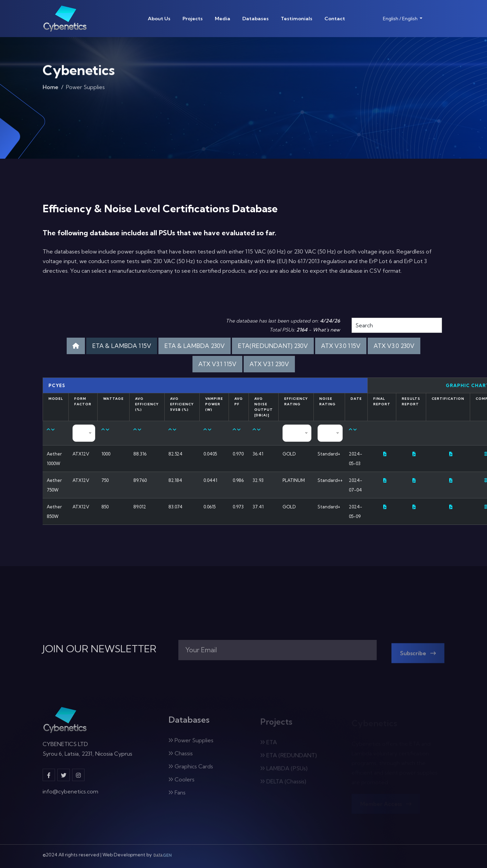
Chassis (181, 757)
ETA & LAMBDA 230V (195, 346)
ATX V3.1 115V (217, 364)
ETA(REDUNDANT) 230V (273, 346)
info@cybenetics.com (70, 795)
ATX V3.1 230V (269, 364)
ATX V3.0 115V (341, 346)
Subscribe (418, 657)
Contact (335, 19)
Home (51, 89)
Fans (177, 796)
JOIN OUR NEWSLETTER (99, 649)
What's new (326, 330)
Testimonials (297, 19)
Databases (256, 19)
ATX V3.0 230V (394, 346)
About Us (159, 19)
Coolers (181, 783)
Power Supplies (191, 744)
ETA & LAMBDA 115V (122, 346)
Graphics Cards (191, 770)
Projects (193, 19)
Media (223, 19)
